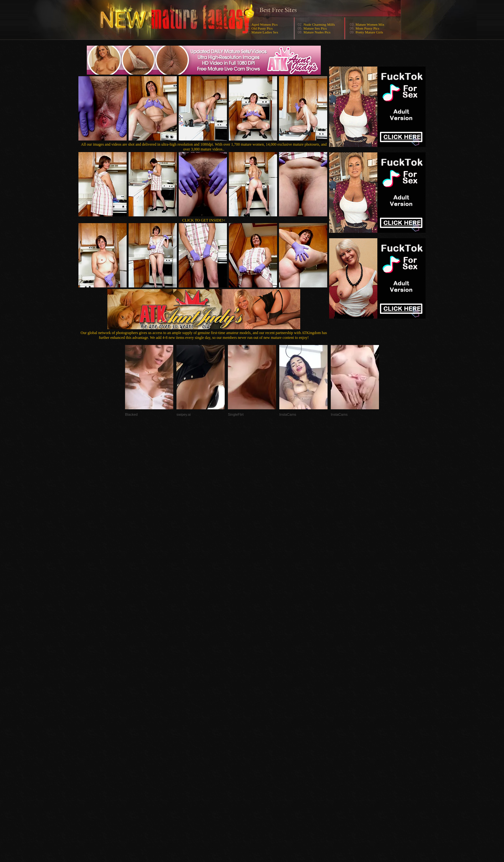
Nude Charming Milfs (319, 24)
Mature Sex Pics (315, 28)
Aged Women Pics (264, 24)
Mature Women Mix (370, 24)
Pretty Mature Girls (369, 32)
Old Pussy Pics (262, 28)
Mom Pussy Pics (367, 28)
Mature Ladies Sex (265, 32)
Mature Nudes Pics (317, 32)
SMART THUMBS (263, 734)
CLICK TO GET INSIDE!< (204, 220)
